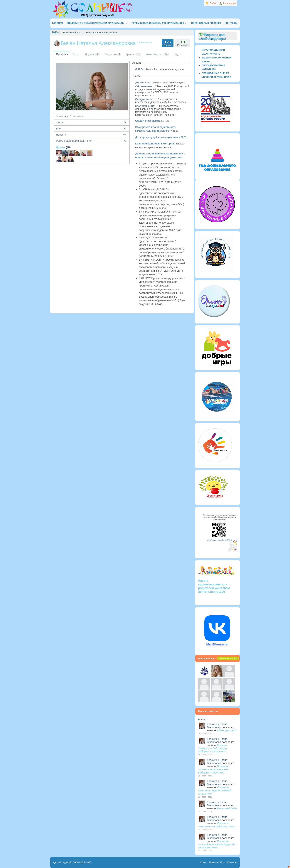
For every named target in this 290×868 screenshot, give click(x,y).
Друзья (61, 147)
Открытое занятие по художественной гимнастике (215, 791)
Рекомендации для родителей (92, 141)
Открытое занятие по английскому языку (216, 825)
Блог (92, 129)
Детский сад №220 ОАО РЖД (68, 862)
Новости (92, 135)
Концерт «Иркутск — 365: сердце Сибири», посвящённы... (213, 748)
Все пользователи (228, 658)
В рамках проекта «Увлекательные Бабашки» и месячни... (213, 769)
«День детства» (227, 730)
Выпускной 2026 (227, 808)
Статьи (92, 122)
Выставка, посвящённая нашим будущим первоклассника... (216, 844)
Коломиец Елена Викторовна (217, 726)
